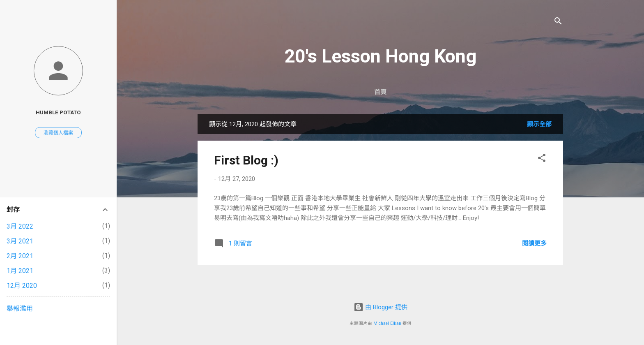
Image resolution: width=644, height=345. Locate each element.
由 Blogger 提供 (381, 307)
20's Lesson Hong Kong (380, 56)
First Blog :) (246, 160)
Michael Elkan (387, 323)
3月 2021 (20, 241)
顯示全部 (539, 124)
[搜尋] (558, 22)
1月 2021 (20, 271)
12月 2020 (22, 286)
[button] (542, 159)
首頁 (380, 92)
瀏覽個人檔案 (58, 133)
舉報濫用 (20, 309)
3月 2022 (20, 226)
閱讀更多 (534, 243)
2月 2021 (20, 256)
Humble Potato (58, 112)
